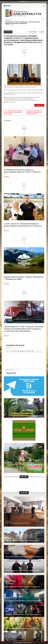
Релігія (7, 625)
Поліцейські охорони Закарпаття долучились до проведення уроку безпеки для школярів (34, 112)
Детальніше (7, 177)
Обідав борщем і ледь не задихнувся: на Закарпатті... (23, 587)
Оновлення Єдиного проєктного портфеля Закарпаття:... (25, 557)
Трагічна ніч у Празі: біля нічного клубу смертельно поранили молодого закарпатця (23, 23)
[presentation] (7, 351)
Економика (7, 553)
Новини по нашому (9, 597)
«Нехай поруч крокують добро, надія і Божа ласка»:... (23, 629)
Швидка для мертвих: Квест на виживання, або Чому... (24, 615)
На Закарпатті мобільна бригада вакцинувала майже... (24, 601)
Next (43, 19)
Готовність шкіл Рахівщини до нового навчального (17, 523)
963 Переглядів (33, 32)
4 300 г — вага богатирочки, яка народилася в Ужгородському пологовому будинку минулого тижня (13, 112)
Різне (6, 639)
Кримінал (7, 567)
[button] (7, 351)
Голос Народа (8, 537)
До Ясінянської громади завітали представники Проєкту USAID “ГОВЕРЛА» (22, 171)
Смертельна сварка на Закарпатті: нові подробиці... (23, 571)
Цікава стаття (39, 105)
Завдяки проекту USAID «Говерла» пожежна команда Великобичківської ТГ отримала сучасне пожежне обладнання (23, 329)
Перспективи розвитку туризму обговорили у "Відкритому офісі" (24, 278)
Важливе (7, 611)
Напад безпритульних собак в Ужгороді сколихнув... (23, 540)
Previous (42, 19)
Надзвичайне (8, 583)
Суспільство (13, 102)
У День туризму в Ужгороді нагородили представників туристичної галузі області (23, 225)
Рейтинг (41, 32)
